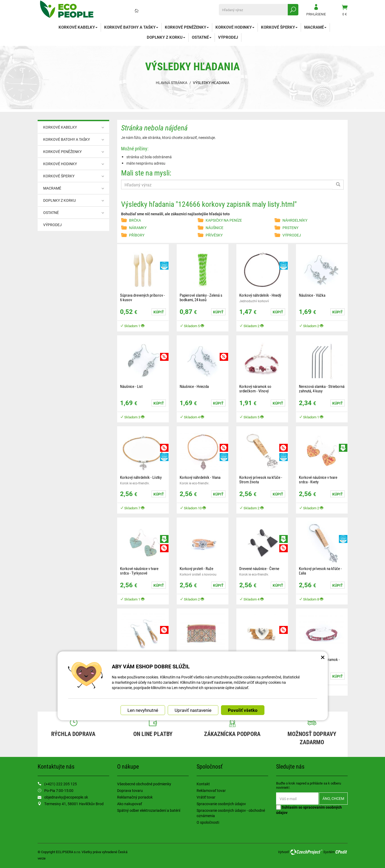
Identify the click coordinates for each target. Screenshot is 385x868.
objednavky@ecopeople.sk (66, 797)
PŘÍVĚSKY (214, 235)
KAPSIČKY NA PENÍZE (224, 220)
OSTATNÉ (202, 37)
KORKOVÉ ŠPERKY (279, 27)
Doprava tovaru (130, 790)
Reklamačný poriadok (135, 797)
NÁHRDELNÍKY (295, 220)
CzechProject (306, 852)
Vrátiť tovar (206, 797)
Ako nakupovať (130, 804)
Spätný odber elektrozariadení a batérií (149, 810)
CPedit (342, 852)
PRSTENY (290, 228)
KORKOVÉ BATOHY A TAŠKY (131, 27)
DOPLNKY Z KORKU (166, 37)
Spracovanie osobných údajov (221, 804)
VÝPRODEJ (228, 37)
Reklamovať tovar (211, 790)
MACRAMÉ (315, 27)
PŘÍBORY (137, 235)
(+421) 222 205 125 (61, 784)
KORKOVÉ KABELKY (78, 27)
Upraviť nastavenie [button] (193, 710)
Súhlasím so (309, 810)
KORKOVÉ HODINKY (235, 27)
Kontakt (203, 784)
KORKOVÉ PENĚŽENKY (187, 27)
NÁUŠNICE (214, 228)
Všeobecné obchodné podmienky (144, 784)
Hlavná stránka (172, 83)
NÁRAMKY (138, 228)
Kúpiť (159, 312)
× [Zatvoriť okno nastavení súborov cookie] (323, 657)
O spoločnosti (208, 822)
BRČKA (135, 220)
